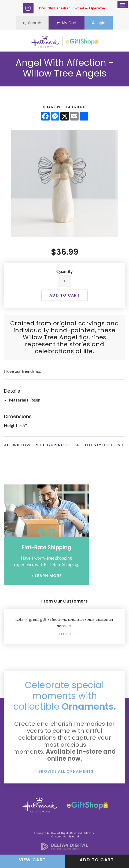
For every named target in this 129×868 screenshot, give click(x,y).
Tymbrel (74, 836)
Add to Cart (97, 860)
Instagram (28, 8)
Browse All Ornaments (66, 771)
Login (99, 23)
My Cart (67, 23)
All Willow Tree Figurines (35, 445)
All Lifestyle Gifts (98, 445)
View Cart (32, 860)
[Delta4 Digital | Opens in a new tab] (64, 849)
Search (32, 23)
